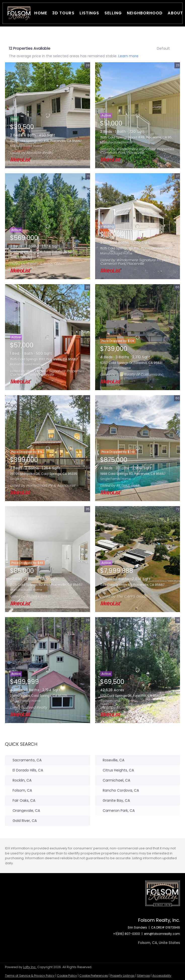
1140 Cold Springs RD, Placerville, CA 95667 (132, 585)
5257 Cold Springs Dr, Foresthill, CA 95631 (131, 363)
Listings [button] (89, 13)
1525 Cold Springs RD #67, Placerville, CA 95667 (46, 585)
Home (41, 13)
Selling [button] (113, 13)
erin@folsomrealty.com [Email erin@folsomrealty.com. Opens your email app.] (162, 934)
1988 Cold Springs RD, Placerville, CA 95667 (133, 474)
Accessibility (162, 976)
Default (163, 48)
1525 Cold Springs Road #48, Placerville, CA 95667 (139, 137)
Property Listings (122, 976)
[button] (19, 13)
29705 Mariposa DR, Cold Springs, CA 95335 (44, 474)
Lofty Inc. (30, 967)
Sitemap (143, 976)
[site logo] (163, 899)
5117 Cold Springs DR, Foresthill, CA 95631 (131, 696)
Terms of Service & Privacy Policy (30, 976)
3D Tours (63, 13)
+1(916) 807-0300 (126, 934)
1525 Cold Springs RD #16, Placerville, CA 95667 (46, 141)
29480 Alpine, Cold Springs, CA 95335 (39, 696)
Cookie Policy (67, 976)
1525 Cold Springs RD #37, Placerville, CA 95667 (136, 248)
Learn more (128, 56)
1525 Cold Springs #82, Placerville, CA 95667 (44, 359)
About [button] (175, 13)
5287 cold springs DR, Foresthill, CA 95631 (41, 252)
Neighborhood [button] (145, 13)
